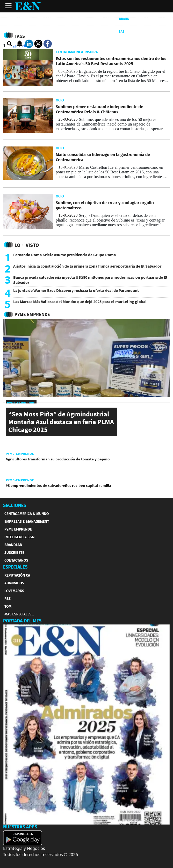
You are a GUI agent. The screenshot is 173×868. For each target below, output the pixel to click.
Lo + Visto (27, 245)
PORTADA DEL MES (22, 621)
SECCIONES (15, 505)
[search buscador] (10, 44)
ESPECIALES (15, 567)
